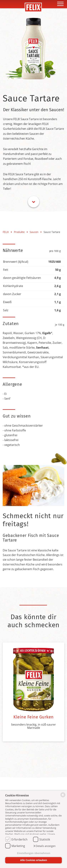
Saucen (34, 232)
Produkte (20, 232)
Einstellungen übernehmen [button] (34, 853)
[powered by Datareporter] (63, 797)
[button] (44, 846)
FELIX (6, 232)
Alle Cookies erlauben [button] (34, 860)
